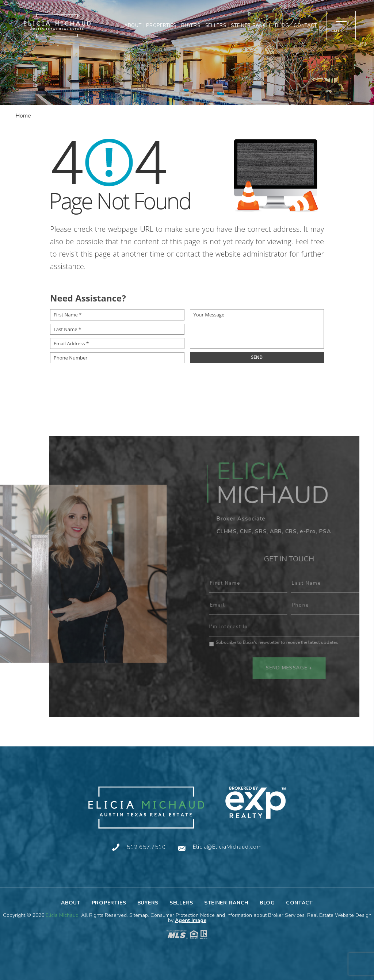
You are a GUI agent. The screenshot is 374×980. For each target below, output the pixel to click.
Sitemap (139, 915)
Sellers (216, 26)
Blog (282, 26)
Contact (305, 26)
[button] (341, 26)
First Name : (266, 584)
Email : (266, 606)
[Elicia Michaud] (146, 808)
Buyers (191, 26)
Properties (161, 26)
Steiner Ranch (250, 26)
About (133, 26)
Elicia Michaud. (63, 915)
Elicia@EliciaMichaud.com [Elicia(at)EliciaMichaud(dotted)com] (227, 847)
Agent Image (191, 920)
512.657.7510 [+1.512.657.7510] (146, 847)
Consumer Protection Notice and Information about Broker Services (228, 915)
